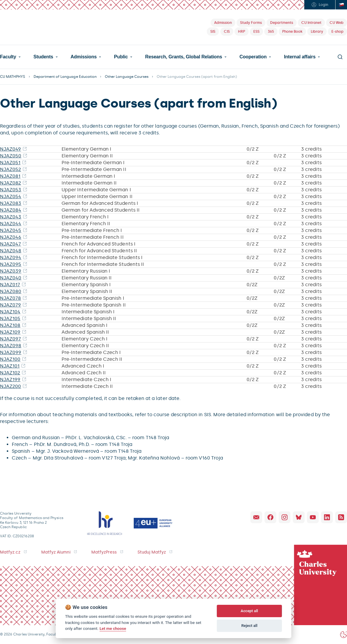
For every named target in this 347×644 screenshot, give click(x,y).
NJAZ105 (10, 318)
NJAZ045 (11, 230)
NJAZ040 (11, 278)
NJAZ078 (10, 298)
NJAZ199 (10, 379)
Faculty (8, 57)
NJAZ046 (11, 237)
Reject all (249, 626)
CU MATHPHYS (13, 77)
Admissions (84, 57)
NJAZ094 (11, 257)
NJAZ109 (10, 332)
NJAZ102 (10, 373)
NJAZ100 (10, 359)
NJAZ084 (11, 210)
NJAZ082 (10, 183)
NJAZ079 (10, 305)
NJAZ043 (11, 217)
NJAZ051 (10, 163)
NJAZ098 (11, 346)
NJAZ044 (11, 224)
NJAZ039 (11, 271)
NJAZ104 (10, 312)
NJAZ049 (10, 149)
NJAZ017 (10, 285)
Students (43, 57)
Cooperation (253, 57)
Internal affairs (300, 57)
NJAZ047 (10, 244)
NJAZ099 (11, 352)
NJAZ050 (11, 156)
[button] (10, 57)
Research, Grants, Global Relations (184, 57)
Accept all (249, 611)
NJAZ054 (11, 196)
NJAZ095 (11, 264)
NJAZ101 (10, 366)
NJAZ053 (11, 190)
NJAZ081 (10, 176)
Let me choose (113, 628)
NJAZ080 (11, 291)
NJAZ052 (10, 169)
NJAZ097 (10, 339)
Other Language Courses (127, 77)
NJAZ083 (11, 203)
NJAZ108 (10, 325)
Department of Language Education (65, 77)
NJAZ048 (11, 251)
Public (121, 57)
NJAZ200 (10, 386)
